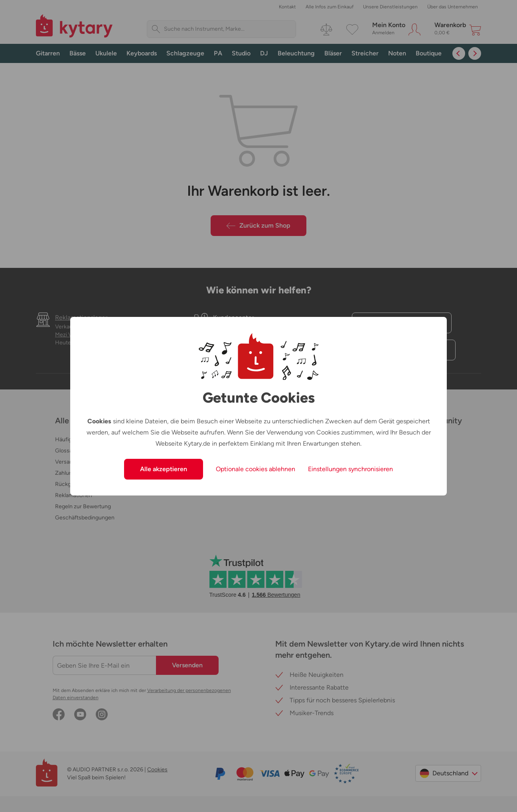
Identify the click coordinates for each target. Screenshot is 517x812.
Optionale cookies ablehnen (256, 469)
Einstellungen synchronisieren (350, 469)
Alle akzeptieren (164, 469)
